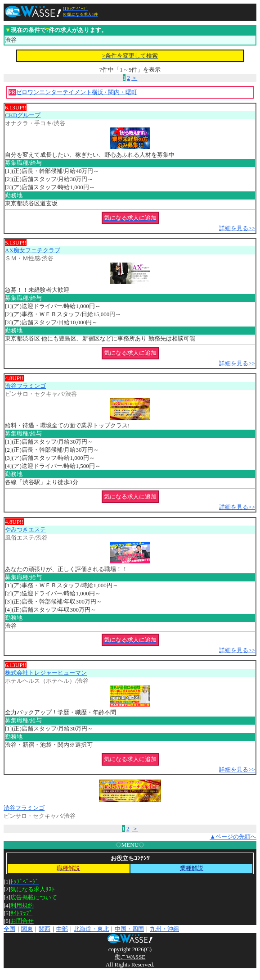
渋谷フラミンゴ (25, 386)
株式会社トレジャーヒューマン (46, 673)
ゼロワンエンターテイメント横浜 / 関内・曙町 (76, 92)
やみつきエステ (25, 529)
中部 (62, 929)
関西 (45, 929)
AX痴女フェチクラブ (33, 250)
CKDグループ (23, 115)
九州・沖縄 (164, 929)
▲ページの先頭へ (233, 837)
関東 (27, 929)
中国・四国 (129, 929)
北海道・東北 (91, 929)
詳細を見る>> (237, 228)
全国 (9, 929)
